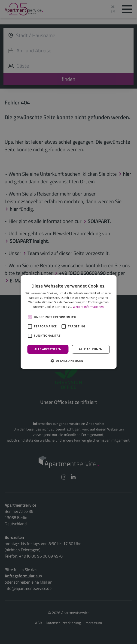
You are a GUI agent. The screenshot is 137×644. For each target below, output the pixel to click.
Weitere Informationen (88, 307)
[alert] (68, 322)
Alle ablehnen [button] (91, 349)
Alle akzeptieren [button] (48, 349)
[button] (68, 361)
